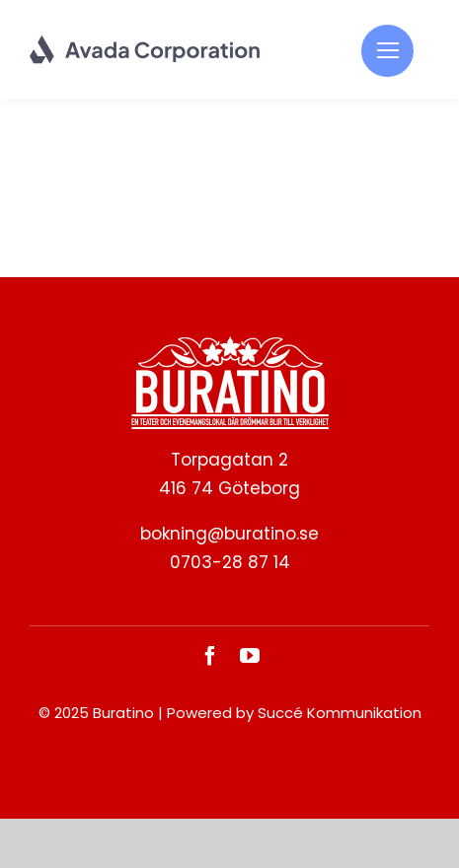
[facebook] (210, 656)
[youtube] (250, 656)
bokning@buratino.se (229, 534)
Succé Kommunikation (340, 713)
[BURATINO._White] (230, 344)
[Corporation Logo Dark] (146, 42)
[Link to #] (387, 51)
